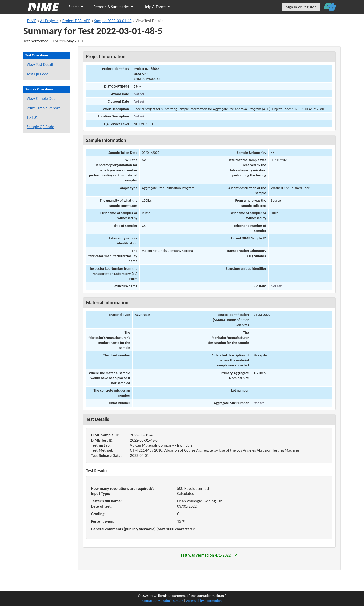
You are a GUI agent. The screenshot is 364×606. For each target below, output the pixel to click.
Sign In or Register (301, 7)
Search (76, 7)
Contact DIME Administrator (163, 601)
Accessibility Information (204, 601)
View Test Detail (40, 65)
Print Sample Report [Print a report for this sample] (43, 108)
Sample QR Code (40, 127)
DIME (32, 21)
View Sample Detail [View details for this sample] (43, 99)
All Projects (49, 21)
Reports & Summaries (113, 7)
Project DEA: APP (76, 21)
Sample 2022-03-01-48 (113, 21)
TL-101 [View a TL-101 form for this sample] (32, 117)
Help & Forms (157, 7)
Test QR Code (38, 74)
